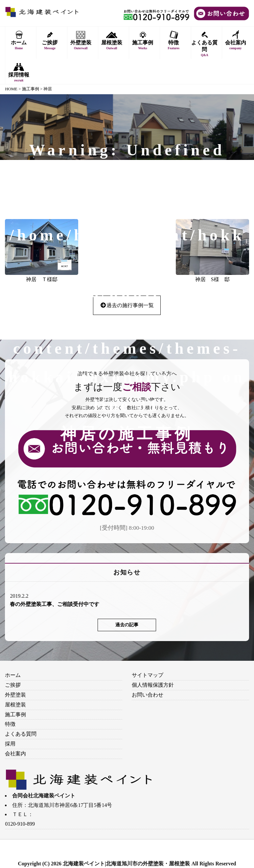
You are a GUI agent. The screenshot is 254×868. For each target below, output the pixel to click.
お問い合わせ (148, 695)
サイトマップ (148, 675)
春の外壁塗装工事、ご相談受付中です (55, 604)
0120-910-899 (20, 824)
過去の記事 (127, 625)
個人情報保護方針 (153, 685)
